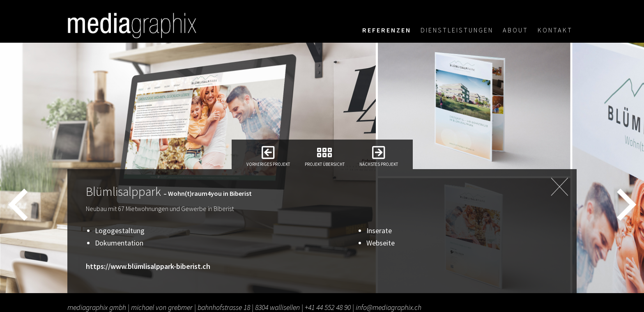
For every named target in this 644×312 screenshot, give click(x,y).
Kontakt (555, 30)
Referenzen (387, 30)
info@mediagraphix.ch (389, 307)
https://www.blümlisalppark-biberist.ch (148, 266)
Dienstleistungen (457, 30)
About (515, 30)
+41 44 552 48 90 (328, 307)
